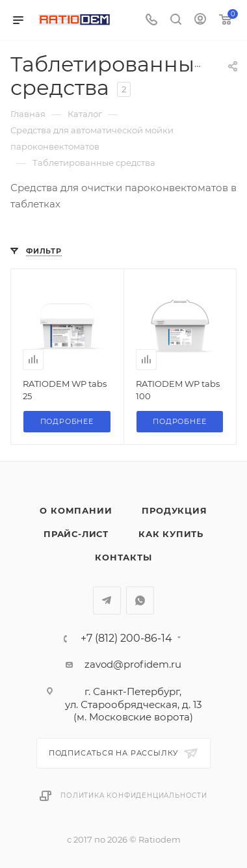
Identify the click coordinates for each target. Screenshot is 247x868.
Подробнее (67, 421)
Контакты (123, 557)
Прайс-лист (76, 534)
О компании (76, 510)
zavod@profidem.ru (133, 664)
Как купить (171, 534)
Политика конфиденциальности (134, 796)
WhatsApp (140, 600)
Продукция (174, 510)
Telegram (107, 600)
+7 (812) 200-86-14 (126, 638)
